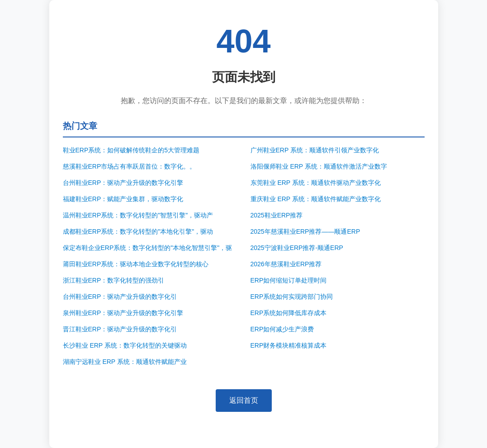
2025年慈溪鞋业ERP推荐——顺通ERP (305, 231)
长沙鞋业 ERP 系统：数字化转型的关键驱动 (125, 345)
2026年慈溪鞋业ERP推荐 (286, 264)
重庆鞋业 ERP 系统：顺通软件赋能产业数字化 (316, 199)
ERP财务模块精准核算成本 (289, 345)
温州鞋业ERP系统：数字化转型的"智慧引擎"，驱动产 (138, 215)
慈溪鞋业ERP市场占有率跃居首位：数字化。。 (130, 166)
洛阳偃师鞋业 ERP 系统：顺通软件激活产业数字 (319, 166)
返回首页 (244, 400)
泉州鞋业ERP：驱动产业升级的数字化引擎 (123, 313)
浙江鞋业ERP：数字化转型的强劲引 (114, 280)
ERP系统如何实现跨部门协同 (292, 297)
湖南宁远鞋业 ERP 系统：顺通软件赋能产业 (125, 362)
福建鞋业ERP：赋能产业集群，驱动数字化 (123, 199)
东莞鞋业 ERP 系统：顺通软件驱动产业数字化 (316, 183)
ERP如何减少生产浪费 (282, 329)
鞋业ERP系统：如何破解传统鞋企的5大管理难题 (131, 150)
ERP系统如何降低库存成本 (289, 313)
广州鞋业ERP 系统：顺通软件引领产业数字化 (315, 150)
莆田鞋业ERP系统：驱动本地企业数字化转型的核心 (136, 264)
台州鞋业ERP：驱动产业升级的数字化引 (120, 297)
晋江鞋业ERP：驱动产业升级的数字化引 (120, 329)
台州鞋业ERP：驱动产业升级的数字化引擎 (123, 183)
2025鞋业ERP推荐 (277, 215)
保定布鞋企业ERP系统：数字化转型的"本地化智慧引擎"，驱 (148, 248)
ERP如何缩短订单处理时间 (289, 280)
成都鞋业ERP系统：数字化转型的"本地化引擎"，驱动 (138, 231)
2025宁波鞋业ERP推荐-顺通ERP (297, 248)
